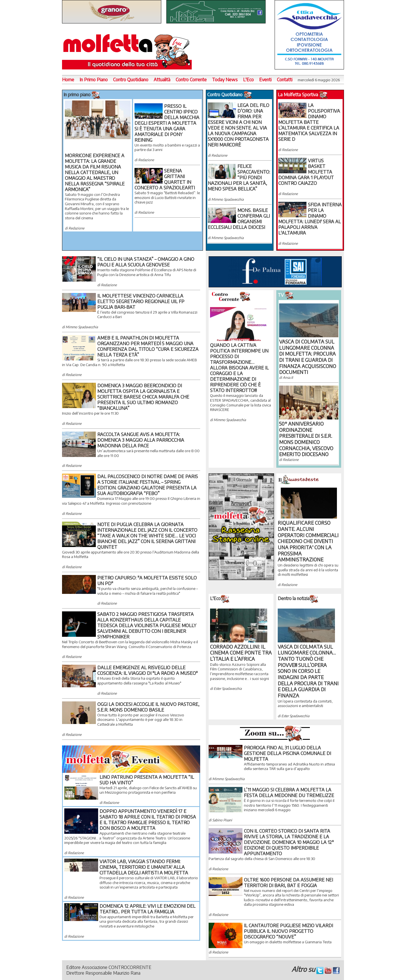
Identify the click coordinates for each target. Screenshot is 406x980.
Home (68, 80)
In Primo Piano (94, 80)
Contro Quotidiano (131, 80)
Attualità (162, 80)
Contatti (285, 80)
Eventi (265, 80)
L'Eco (248, 80)
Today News (225, 80)
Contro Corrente (191, 80)
